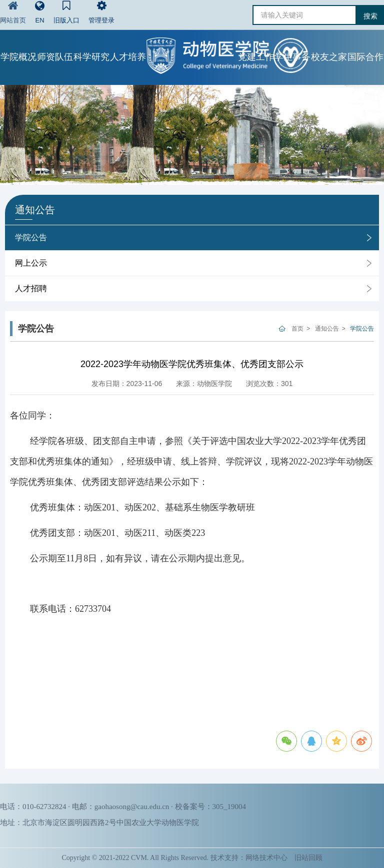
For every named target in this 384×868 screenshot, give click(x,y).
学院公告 (31, 237)
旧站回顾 (308, 858)
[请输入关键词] (304, 15)
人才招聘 (31, 288)
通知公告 (327, 329)
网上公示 (31, 263)
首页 (297, 329)
